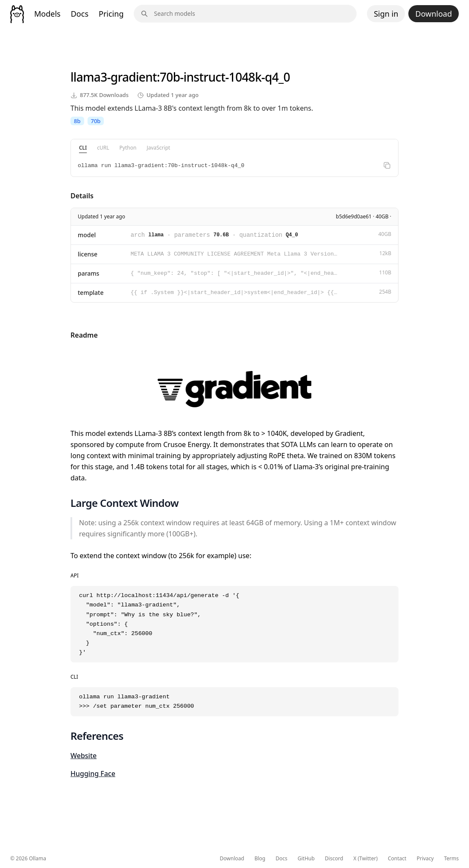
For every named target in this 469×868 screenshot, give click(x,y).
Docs (80, 14)
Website (84, 756)
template (91, 293)
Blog (260, 859)
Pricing (111, 14)
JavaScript (158, 148)
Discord (334, 859)
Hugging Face (93, 774)
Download (434, 14)
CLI (83, 148)
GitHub (306, 859)
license (88, 254)
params (88, 273)
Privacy (425, 859)
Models (47, 14)
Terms (451, 859)
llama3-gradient (114, 77)
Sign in (386, 14)
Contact (397, 859)
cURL (103, 148)
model (87, 235)
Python (128, 148)
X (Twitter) (365, 859)
